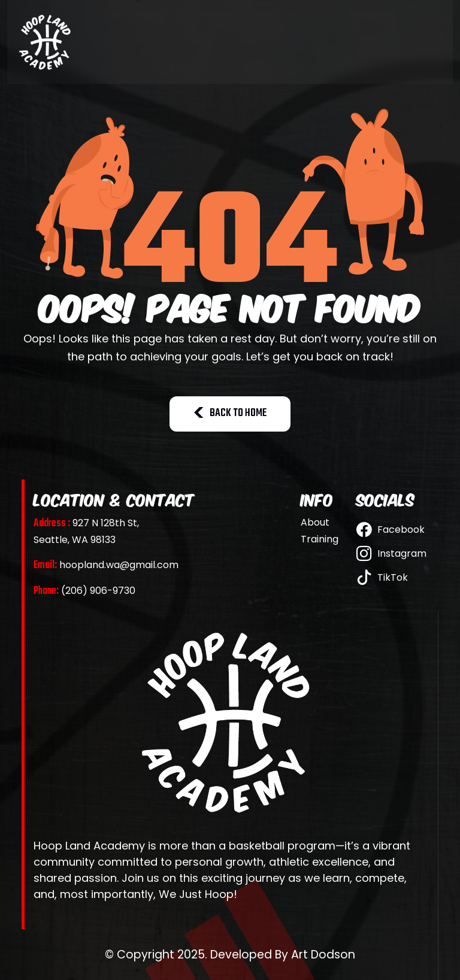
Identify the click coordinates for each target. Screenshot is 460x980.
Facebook (391, 530)
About (315, 523)
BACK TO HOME (230, 413)
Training (320, 539)
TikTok (382, 577)
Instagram (391, 553)
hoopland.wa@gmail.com (106, 565)
